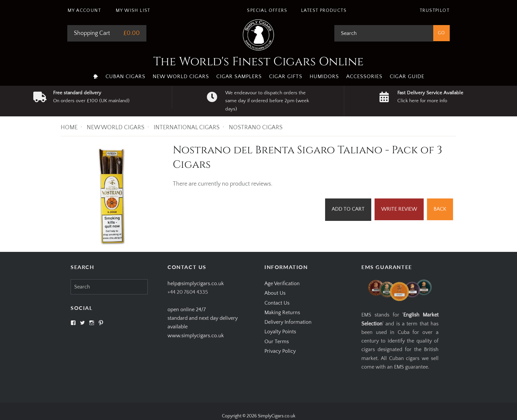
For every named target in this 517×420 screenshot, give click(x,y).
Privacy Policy (280, 351)
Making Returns (282, 313)
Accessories (364, 76)
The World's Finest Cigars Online (258, 62)
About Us (275, 293)
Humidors (324, 76)
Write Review (399, 209)
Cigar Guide (407, 76)
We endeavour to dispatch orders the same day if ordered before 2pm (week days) (267, 101)
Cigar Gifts (286, 76)
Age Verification (282, 284)
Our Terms (277, 342)
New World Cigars (181, 76)
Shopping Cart (92, 33)
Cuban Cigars (125, 76)
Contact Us (277, 303)
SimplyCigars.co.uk (277, 416)
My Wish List (133, 11)
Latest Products (324, 11)
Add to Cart (348, 209)
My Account (84, 11)
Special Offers (267, 11)
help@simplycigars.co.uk (196, 284)
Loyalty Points (280, 332)
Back (440, 209)
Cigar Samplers (239, 76)
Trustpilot (435, 11)
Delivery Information (288, 322)
